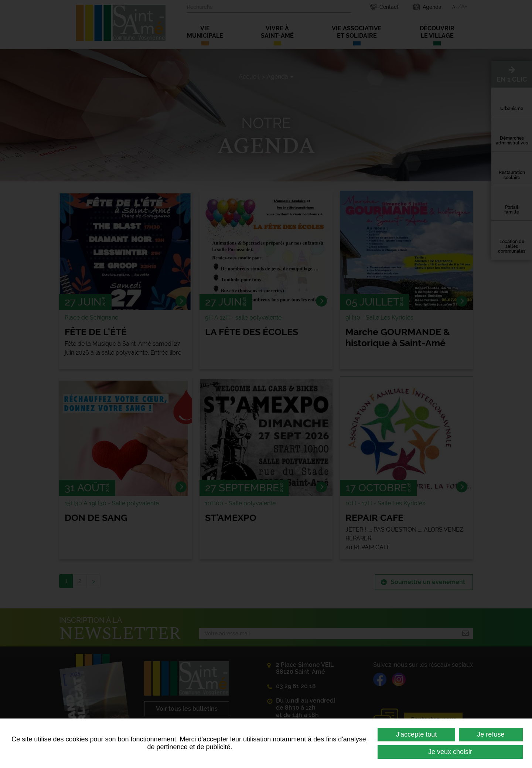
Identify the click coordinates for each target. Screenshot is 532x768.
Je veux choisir (450, 752)
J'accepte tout (417, 734)
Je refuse (491, 734)
